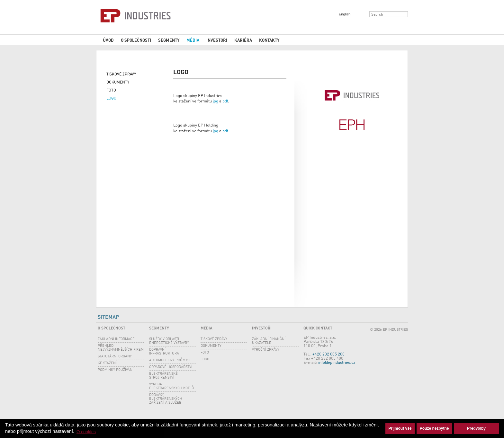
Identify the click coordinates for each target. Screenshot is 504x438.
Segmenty (169, 40)
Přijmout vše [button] (400, 428)
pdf (225, 101)
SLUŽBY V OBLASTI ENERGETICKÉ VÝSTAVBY (169, 341)
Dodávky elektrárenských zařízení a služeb (166, 399)
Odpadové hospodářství (171, 367)
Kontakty (269, 40)
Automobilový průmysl (170, 360)
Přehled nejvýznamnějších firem (121, 348)
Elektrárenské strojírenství (163, 376)
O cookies (86, 431)
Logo (111, 99)
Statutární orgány (115, 357)
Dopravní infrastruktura (164, 352)
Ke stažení (107, 363)
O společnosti (136, 40)
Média (193, 40)
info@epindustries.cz (337, 363)
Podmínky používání (116, 370)
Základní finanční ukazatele (269, 341)
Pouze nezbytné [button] (434, 428)
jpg (216, 101)
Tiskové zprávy (121, 74)
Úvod (108, 40)
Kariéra (243, 40)
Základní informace (116, 339)
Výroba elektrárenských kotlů (172, 386)
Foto (111, 91)
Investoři (217, 40)
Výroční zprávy (266, 350)
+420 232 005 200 (328, 354)
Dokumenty (118, 83)
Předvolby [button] (476, 428)
